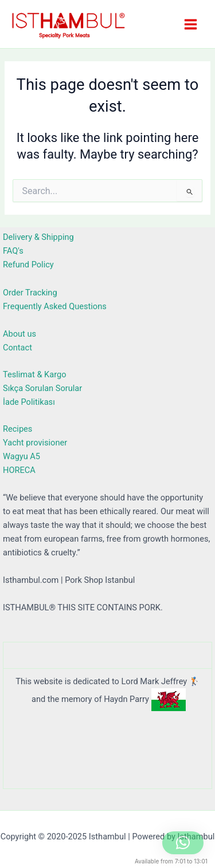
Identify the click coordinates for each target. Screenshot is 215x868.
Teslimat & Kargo (35, 374)
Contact (17, 348)
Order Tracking (30, 293)
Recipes (17, 429)
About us (19, 334)
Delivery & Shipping (38, 237)
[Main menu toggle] (191, 24)
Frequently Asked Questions (55, 306)
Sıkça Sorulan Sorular (42, 388)
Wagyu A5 (21, 456)
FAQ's (13, 251)
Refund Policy (28, 265)
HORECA (19, 470)
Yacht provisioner (35, 443)
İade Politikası (29, 402)
